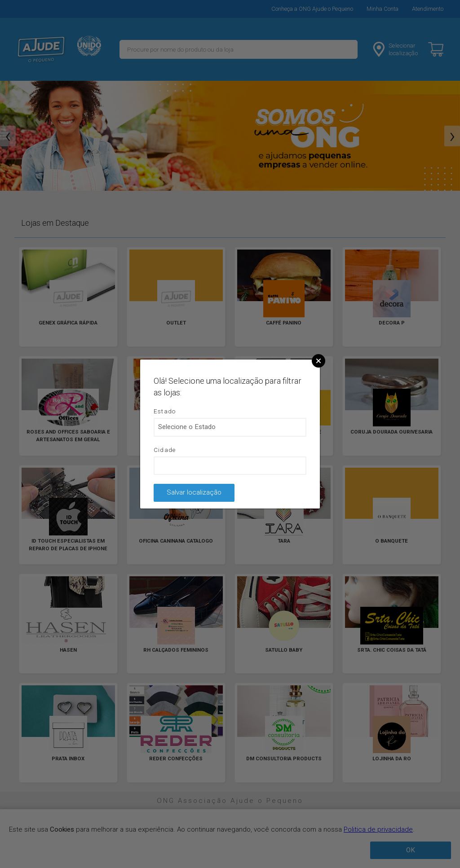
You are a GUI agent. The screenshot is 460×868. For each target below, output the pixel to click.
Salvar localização (194, 492)
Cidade (165, 450)
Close (318, 361)
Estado (165, 411)
